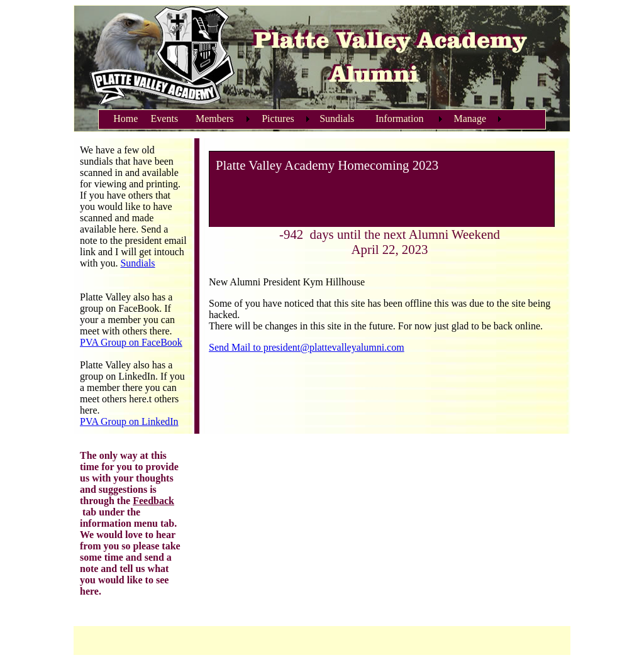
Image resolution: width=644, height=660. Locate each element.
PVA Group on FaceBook (131, 342)
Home (125, 118)
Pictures (278, 118)
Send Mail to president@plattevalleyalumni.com (307, 347)
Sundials (337, 118)
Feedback (153, 501)
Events (165, 118)
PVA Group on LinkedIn (129, 421)
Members (214, 118)
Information (399, 118)
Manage (470, 118)
